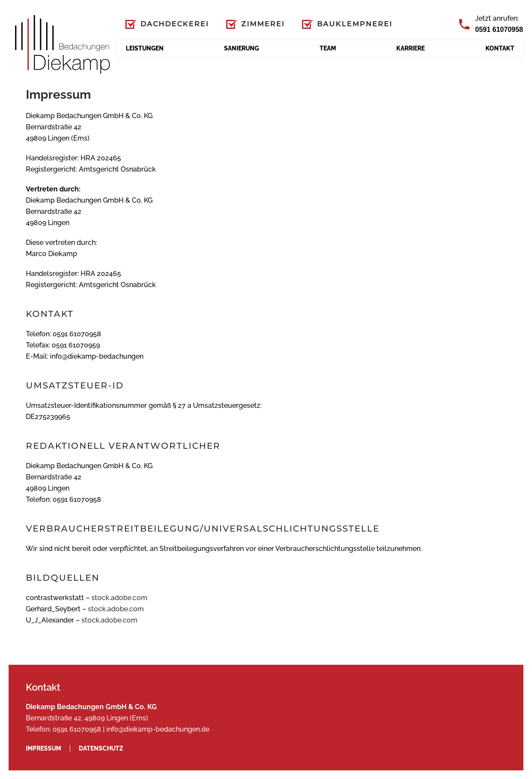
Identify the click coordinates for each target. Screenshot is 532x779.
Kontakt (500, 48)
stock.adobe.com (119, 598)
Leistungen (145, 48)
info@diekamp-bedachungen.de (158, 729)
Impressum (44, 748)
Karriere (411, 48)
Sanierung (241, 48)
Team (328, 48)
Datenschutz (101, 748)
